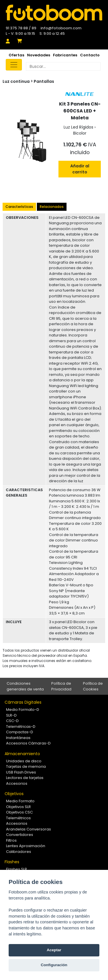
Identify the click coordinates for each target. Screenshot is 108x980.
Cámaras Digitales (23, 702)
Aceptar (54, 950)
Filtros (11, 840)
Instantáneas (18, 738)
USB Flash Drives (21, 772)
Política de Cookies (93, 686)
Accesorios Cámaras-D (28, 743)
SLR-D (11, 715)
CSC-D (12, 721)
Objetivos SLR (18, 807)
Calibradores (19, 852)
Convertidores (20, 835)
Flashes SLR (17, 869)
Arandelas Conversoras (29, 829)
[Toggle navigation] (14, 65)
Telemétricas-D (21, 727)
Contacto (90, 55)
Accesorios (17, 783)
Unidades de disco (24, 761)
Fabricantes (65, 55)
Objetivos (14, 794)
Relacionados (52, 207)
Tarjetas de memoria (26, 766)
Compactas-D (20, 732)
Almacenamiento (22, 754)
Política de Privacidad (61, 686)
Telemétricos (18, 818)
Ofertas (16, 55)
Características (19, 207)
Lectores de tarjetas (25, 778)
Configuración (54, 965)
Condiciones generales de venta (25, 686)
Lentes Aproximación (26, 846)
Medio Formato (20, 801)
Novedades (39, 55)
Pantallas (44, 81)
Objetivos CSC (19, 812)
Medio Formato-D (23, 710)
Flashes (12, 862)
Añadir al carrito (80, 169)
